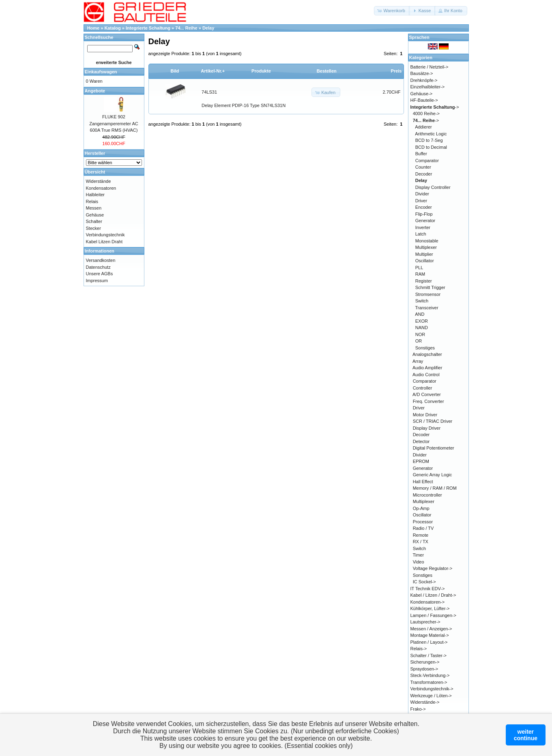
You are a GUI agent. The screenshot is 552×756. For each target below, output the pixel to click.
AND (420, 314)
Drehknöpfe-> (424, 80)
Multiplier (424, 254)
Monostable (427, 241)
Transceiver (427, 308)
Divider (422, 194)
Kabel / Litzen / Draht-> (433, 595)
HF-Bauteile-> (424, 100)
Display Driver (427, 428)
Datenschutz (98, 267)
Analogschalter (427, 354)
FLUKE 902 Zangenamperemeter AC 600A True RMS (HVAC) (114, 123)
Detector (421, 441)
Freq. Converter (428, 401)
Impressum (97, 281)
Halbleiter (95, 195)
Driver (421, 201)
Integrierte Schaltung (148, 28)
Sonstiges (425, 348)
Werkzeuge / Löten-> (431, 696)
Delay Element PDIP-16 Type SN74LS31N (244, 105)
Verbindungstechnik (105, 235)
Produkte (261, 71)
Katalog (112, 28)
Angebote (95, 91)
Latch (421, 234)
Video (419, 562)
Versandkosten (101, 260)
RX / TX (421, 542)
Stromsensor (428, 294)
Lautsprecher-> (425, 622)
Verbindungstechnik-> (432, 689)
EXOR (422, 321)
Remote (421, 535)
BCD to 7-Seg (429, 140)
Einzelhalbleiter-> (428, 87)
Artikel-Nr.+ (213, 71)
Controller (423, 388)
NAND (422, 328)
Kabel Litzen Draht (104, 242)
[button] (392, 11)
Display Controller (433, 187)
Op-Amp (421, 508)
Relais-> (419, 649)
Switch (422, 301)
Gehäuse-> (422, 94)
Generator (425, 221)
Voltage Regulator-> (433, 568)
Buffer (421, 154)
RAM (420, 274)
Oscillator (425, 261)
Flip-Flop (424, 214)
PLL (419, 268)
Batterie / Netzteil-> (430, 67)
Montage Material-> (430, 635)
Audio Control (426, 375)
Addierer (423, 127)
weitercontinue (526, 735)
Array (418, 361)
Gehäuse (95, 215)
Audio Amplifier (427, 368)
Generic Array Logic (433, 475)
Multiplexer (426, 247)
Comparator (427, 161)
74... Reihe (186, 28)
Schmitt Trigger (430, 287)
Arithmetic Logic (431, 134)
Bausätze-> (422, 73)
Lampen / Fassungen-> (433, 615)
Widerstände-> (425, 702)
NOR (420, 334)
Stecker (93, 228)
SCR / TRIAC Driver (433, 421)
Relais (92, 201)
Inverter (423, 227)
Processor (423, 522)
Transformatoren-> (429, 682)
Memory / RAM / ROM (435, 488)
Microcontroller (427, 495)
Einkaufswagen (101, 72)
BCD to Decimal (431, 147)
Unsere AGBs (100, 274)
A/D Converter (427, 394)
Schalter (94, 221)
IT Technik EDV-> (428, 589)
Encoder (424, 207)
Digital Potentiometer (434, 448)
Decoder (424, 174)
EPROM (421, 461)
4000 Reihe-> (426, 114)
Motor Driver (425, 415)
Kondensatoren (101, 188)
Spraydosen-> (424, 669)
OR (419, 341)
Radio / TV (423, 528)
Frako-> (418, 709)
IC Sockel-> (424, 582)
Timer (418, 555)
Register (424, 281)
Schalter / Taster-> (428, 655)
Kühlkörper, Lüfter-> (430, 608)
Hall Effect (423, 482)
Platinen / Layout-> (429, 642)
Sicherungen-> (425, 662)
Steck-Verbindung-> (430, 675)
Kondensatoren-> (428, 602)
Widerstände (99, 181)
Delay (208, 28)
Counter (423, 167)
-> (435, 107)
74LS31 (209, 92)
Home (93, 28)
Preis (396, 71)
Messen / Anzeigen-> (431, 629)
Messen (94, 208)
